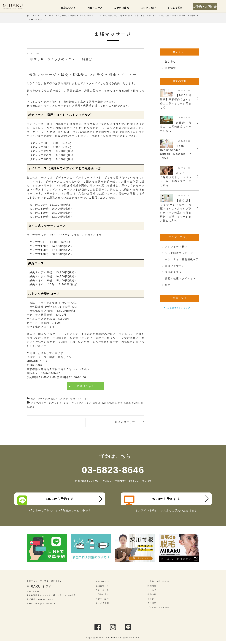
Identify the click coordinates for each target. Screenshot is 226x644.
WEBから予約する (154, 500)
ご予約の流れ (129, 8)
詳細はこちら (86, 386)
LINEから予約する (47, 500)
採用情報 (152, 589)
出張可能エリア (125, 422)
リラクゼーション (61, 403)
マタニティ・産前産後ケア (182, 259)
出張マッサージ (39, 399)
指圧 (115, 403)
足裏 (32, 407)
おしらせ (170, 61)
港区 (137, 403)
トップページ (102, 584)
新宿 (120, 403)
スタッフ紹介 (153, 8)
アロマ (35, 403)
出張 (95, 403)
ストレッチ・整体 (176, 247)
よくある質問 (178, 8)
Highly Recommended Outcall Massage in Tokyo (176, 152)
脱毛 (168, 285)
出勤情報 (170, 68)
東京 (126, 403)
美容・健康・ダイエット (76, 399)
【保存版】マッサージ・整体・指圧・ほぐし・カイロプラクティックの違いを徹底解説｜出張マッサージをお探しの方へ (176, 211)
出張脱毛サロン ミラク (179, 308)
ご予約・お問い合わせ (209, 6)
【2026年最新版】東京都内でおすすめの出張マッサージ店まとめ (176, 101)
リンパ (88, 403)
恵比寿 (108, 403)
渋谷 (132, 403)
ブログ (151, 601)
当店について (80, 8)
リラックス (78, 403)
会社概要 (152, 606)
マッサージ (45, 403)
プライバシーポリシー (159, 610)
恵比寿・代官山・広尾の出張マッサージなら (176, 127)
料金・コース (104, 8)
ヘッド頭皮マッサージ (179, 253)
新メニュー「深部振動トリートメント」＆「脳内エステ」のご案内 (176, 179)
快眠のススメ (55, 399)
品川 (101, 403)
